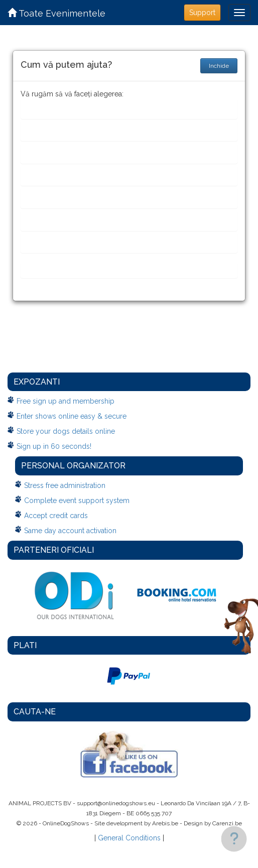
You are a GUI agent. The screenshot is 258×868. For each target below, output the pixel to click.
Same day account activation (70, 531)
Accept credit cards (56, 516)
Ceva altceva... (53, 270)
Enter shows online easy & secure (72, 416)
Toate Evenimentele (56, 13)
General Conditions (129, 838)
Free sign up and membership (66, 401)
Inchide (219, 66)
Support (202, 13)
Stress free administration (65, 485)
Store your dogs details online (66, 431)
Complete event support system (77, 501)
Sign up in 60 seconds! (54, 446)
